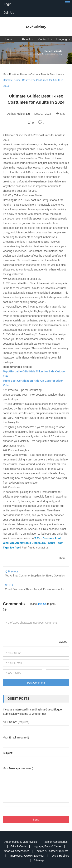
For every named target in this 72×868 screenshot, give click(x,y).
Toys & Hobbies (60, 856)
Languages (63, 39)
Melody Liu (23, 114)
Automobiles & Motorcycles (21, 842)
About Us (27, 39)
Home (9, 39)
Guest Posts (18, 699)
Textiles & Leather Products (52, 851)
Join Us (9, 13)
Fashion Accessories (55, 842)
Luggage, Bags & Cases (47, 846)
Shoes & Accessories (17, 851)
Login (8, 4)
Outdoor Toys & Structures (46, 74)
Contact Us (45, 39)
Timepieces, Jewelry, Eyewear (27, 856)
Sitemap (39, 860)
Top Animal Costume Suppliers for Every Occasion (35, 576)
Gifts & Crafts (19, 846)
